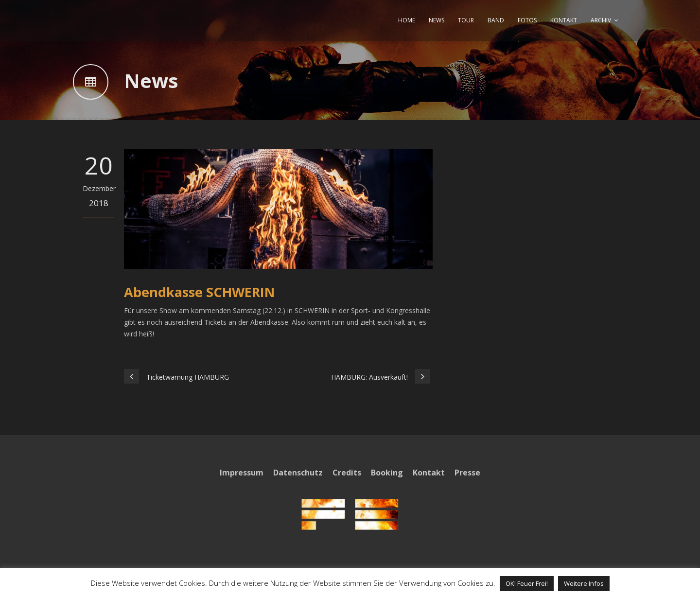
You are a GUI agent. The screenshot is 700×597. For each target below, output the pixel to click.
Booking (387, 473)
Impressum (242, 473)
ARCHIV (601, 20)
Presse (467, 473)
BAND (496, 20)
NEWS (437, 20)
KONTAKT (564, 20)
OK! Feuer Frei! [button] (527, 583)
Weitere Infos (584, 583)
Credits (347, 473)
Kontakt (429, 473)
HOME (407, 20)
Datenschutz (298, 473)
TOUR (466, 20)
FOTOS (527, 20)
